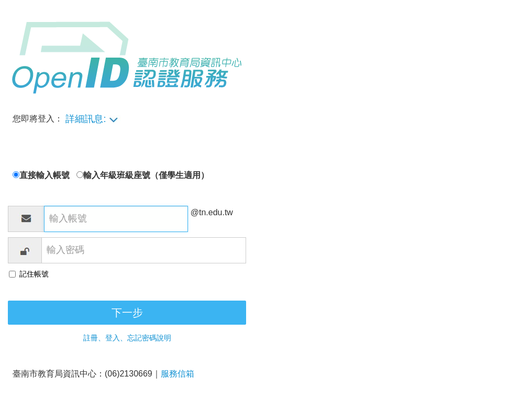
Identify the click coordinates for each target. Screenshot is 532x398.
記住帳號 (34, 274)
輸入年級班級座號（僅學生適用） (146, 175)
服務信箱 (178, 374)
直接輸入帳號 (48, 175)
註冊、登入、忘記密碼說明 (127, 338)
